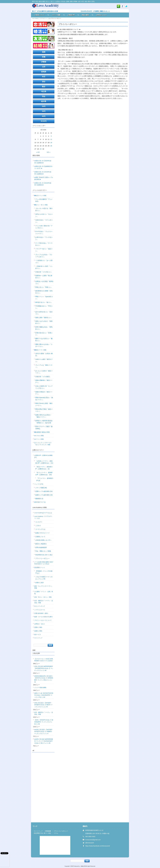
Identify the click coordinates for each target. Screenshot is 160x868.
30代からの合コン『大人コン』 (44, 215)
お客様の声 (71, 15)
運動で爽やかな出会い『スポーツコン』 (44, 345)
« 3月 (38, 152)
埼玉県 (44, 91)
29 (41, 149)
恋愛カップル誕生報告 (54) (44, 491)
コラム (56, 833)
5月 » (49, 152)
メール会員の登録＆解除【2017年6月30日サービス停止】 (44, 563)
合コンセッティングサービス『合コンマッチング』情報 (43, 444)
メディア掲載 (56, 15)
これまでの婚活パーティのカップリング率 (44, 578)
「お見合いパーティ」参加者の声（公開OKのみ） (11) (44, 462)
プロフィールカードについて (43, 620)
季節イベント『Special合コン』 (44, 298)
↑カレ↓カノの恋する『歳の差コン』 (44, 209)
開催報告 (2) (39, 499)
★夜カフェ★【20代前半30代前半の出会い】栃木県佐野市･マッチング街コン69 (44, 695)
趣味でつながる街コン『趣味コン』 (44, 340)
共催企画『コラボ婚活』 (43, 377)
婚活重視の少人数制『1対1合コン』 (44, 292)
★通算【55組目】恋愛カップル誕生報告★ (44, 178)
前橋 (44, 57)
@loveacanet (90, 843)
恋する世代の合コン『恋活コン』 (44, 313)
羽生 (44, 96)
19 (51, 143)
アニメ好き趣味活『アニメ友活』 (44, 200)
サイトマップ (38, 638)
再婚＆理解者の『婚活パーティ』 (44, 381)
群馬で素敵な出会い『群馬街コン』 (44, 328)
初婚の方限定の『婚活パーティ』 (44, 393)
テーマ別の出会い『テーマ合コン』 (44, 244)
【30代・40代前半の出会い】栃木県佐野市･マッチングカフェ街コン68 (44, 722)
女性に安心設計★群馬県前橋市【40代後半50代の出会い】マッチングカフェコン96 (44, 668)
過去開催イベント (40, 567)
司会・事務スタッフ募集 (43, 551)
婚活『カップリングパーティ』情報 (44, 587)
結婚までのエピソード (42, 533)
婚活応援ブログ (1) (40, 502)
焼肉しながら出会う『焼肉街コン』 (44, 322)
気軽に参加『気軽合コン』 (44, 318)
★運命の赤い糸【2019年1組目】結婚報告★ (43, 173)
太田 (44, 67)
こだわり (38, 526)
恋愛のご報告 (38, 627)
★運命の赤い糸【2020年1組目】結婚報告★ (43, 162)
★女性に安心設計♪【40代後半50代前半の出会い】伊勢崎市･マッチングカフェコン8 (43, 732)
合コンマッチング (40, 606)
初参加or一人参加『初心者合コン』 (44, 277)
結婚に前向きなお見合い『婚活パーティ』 (43, 416)
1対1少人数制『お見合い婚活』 (44, 355)
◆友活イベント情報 (40, 196)
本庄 (44, 77)
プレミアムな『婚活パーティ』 (44, 366)
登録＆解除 (85, 15)
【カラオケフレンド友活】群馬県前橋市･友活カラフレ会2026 (44, 660)
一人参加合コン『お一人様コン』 (44, 261)
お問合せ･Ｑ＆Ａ (101, 15)
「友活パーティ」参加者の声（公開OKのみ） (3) (44, 468)
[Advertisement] (43, 785)
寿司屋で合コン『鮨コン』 (44, 302)
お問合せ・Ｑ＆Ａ (40, 624)
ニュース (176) (39, 484)
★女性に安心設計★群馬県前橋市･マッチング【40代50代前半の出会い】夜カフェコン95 (44, 741)
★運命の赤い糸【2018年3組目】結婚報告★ (43, 184)
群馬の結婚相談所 (41, 547)
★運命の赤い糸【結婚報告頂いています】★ (44, 167)
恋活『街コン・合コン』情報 (43, 597)
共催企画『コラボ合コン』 (44, 272)
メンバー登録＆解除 (40, 688)
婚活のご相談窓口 (41, 544)
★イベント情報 (39, 439)
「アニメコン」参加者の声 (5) (45, 479)
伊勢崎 (44, 62)
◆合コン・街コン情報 (41, 205)
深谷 (44, 82)
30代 (44, 111)
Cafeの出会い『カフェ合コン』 (44, 221)
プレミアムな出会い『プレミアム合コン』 (44, 256)
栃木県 (44, 101)
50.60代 (44, 121)
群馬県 (44, 72)
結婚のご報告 (38, 631)
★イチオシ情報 (39, 436)
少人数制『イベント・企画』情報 (44, 593)
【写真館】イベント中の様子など (44, 572)
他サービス (38, 634)
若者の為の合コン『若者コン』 (44, 334)
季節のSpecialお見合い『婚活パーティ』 (44, 399)
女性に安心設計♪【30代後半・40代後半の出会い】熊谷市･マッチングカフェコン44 (43, 705)
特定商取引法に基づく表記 (44, 555)
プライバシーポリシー (42, 558)
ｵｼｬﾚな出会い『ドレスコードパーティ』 (44, 233)
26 (51, 146)
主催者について (40, 15)
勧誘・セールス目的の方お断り (44, 617)
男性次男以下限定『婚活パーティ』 (44, 410)
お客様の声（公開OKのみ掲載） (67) (44, 456)
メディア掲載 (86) (41, 488)
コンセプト (39, 522)
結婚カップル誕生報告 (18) (44, 495)
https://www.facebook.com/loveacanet (98, 846)
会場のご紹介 (40, 583)
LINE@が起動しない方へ (43, 540)
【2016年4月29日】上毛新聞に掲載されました (95, 11)
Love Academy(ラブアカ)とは (43, 513)
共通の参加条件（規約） (42, 613)
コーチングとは (40, 529)
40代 (44, 116)
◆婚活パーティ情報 (40, 350)
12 (51, 139)
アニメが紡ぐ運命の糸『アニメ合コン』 (44, 227)
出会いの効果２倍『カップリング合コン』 (44, 387)
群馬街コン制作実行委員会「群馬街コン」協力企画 (44, 422)
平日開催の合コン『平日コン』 (44, 307)
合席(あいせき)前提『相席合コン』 (44, 282)
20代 (44, 106)
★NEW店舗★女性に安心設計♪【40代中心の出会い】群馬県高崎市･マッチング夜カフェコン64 (44, 679)
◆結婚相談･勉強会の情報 (42, 432)
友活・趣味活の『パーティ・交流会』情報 (44, 602)
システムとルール (40, 610)
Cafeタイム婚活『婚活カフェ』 (44, 360)
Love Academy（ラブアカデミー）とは (43, 517)
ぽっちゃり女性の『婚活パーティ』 (44, 372)
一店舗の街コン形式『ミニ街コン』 (44, 267)
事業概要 (48, 831)
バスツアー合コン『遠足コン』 (44, 250)
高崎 (44, 52)
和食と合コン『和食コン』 (44, 287)
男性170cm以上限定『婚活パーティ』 (44, 404)
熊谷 (44, 87)
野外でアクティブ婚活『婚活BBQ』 (44, 428)
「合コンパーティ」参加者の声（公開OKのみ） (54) (44, 474)
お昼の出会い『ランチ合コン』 (44, 238)
